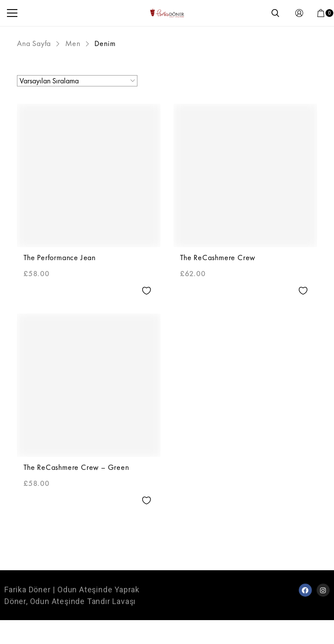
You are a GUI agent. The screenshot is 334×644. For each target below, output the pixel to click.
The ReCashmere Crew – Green (76, 467)
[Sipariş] (77, 81)
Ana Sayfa (34, 43)
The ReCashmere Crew (218, 257)
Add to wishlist (146, 291)
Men (73, 43)
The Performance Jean (60, 257)
